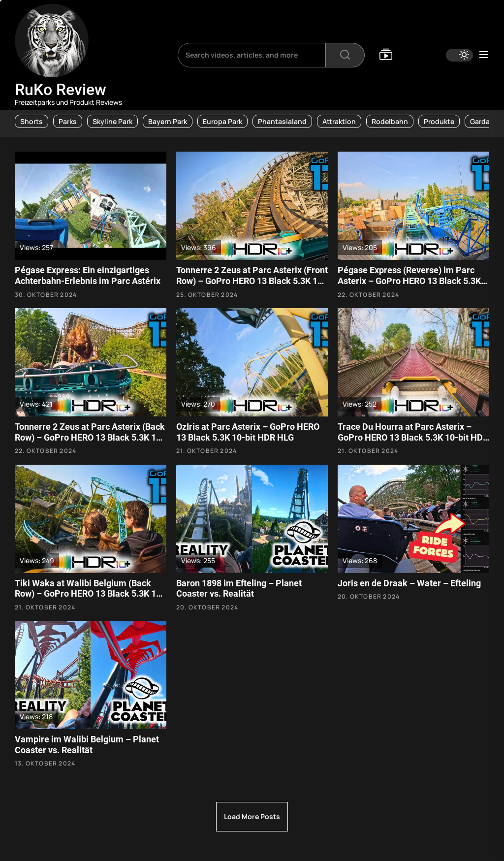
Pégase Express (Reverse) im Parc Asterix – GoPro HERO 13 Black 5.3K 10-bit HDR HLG (409, 281)
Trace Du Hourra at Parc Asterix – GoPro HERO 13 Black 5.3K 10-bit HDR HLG (413, 437)
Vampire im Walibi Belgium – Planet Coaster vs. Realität (87, 745)
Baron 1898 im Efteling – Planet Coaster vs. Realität (239, 589)
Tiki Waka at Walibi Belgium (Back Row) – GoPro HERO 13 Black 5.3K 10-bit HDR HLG (90, 594)
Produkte (439, 121)
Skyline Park (112, 121)
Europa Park (222, 121)
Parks (68, 121)
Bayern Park (168, 121)
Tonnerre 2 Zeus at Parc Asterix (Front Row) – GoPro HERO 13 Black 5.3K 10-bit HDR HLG (252, 281)
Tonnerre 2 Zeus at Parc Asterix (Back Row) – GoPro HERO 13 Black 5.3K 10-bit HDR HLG (90, 437)
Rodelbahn (390, 121)
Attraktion (339, 121)
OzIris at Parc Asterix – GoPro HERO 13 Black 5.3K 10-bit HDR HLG (248, 432)
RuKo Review (61, 90)
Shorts (31, 121)
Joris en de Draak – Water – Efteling (409, 583)
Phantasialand (282, 121)
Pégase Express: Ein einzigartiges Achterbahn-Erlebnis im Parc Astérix (88, 275)
